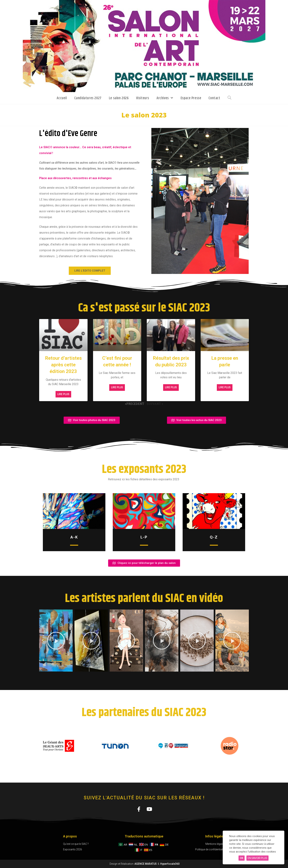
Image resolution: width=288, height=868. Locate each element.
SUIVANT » (155, 404)
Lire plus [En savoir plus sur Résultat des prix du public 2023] (171, 387)
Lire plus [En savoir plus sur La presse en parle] (225, 387)
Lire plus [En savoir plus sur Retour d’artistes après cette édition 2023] (63, 394)
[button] (43, 640)
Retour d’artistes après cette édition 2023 (63, 365)
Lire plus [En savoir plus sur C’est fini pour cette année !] (117, 387)
